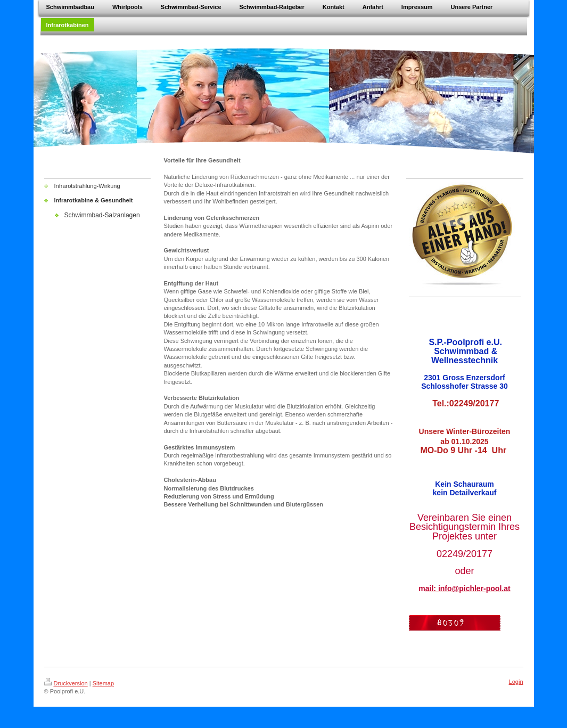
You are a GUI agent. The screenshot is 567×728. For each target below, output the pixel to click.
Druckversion (66, 683)
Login (516, 682)
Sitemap (103, 683)
